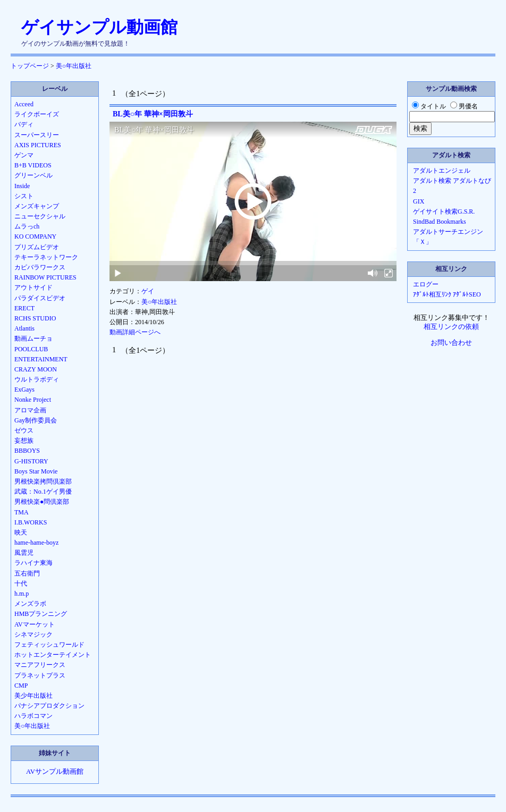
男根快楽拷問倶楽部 (43, 481)
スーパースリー (37, 135)
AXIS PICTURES (38, 145)
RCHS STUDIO (35, 318)
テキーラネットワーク (46, 257)
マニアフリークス (40, 665)
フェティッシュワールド (49, 645)
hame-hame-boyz (36, 543)
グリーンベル (33, 175)
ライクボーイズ (37, 114)
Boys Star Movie (36, 471)
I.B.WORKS (31, 522)
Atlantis (24, 328)
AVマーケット (35, 624)
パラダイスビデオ (40, 298)
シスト (24, 196)
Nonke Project (33, 400)
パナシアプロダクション (49, 706)
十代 (21, 583)
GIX (419, 201)
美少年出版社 (33, 696)
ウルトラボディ (37, 379)
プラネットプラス (40, 675)
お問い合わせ (451, 343)
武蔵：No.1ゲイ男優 (43, 492)
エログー (426, 284)
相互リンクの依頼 (451, 327)
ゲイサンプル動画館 (99, 27)
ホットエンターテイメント (53, 655)
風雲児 (24, 553)
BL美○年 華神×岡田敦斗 (153, 114)
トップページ (30, 66)
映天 (21, 532)
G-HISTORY (31, 461)
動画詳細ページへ (135, 332)
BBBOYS (27, 451)
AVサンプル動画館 (55, 772)
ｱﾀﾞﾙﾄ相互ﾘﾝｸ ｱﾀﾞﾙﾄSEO (447, 294)
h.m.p (22, 594)
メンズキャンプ (37, 206)
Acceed (24, 104)
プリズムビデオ (37, 247)
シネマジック (33, 635)
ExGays (24, 390)
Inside (22, 186)
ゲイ (148, 291)
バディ (24, 124)
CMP (21, 686)
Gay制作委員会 (36, 420)
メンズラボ (30, 604)
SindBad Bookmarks (440, 222)
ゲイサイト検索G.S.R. (444, 212)
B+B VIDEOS (33, 165)
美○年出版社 (74, 66)
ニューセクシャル (40, 216)
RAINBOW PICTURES (45, 277)
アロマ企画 (30, 410)
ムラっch (27, 226)
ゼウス (24, 430)
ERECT (24, 308)
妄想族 (24, 441)
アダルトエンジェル (442, 171)
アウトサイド (33, 287)
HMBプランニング (41, 614)
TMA (22, 512)
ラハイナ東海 (33, 563)
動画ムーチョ (33, 339)
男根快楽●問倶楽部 (42, 502)
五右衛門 (27, 573)
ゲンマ (24, 155)
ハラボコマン (33, 716)
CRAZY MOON (36, 369)
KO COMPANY (35, 236)
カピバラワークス (40, 267)
